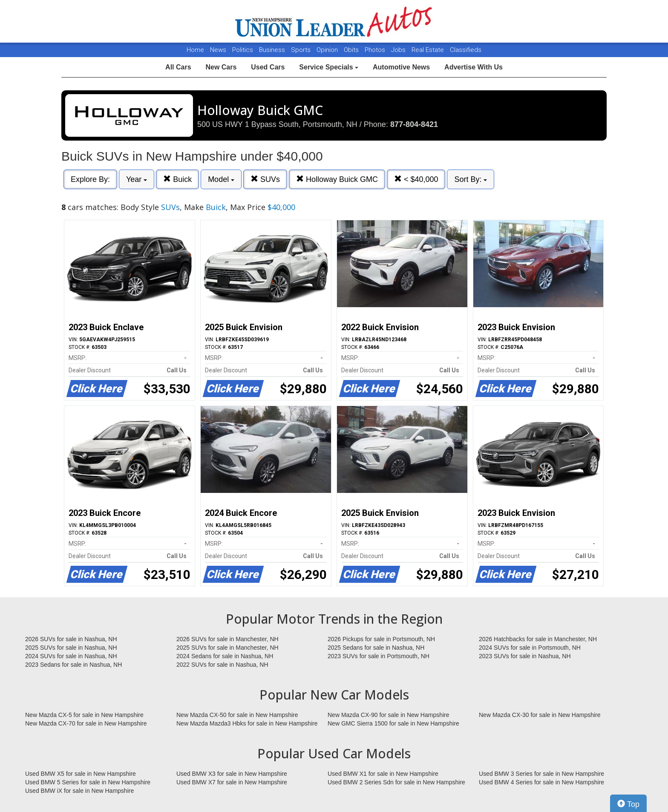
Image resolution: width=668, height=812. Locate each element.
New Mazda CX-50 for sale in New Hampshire (237, 715)
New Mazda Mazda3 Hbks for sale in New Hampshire (247, 723)
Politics (243, 50)
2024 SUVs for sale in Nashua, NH (71, 656)
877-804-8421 (414, 124)
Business (273, 50)
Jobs (399, 50)
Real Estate (429, 50)
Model (221, 179)
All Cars (178, 67)
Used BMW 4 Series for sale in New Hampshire (541, 782)
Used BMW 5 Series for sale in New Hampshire (88, 782)
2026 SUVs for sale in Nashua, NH (71, 639)
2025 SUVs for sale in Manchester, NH (227, 648)
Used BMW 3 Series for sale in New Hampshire (541, 774)
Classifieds (466, 50)
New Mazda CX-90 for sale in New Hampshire (389, 715)
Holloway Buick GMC (337, 179)
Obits (352, 50)
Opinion (328, 50)
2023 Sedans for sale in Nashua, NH (73, 665)
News (218, 50)
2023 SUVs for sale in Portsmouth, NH (379, 656)
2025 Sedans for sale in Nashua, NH (376, 648)
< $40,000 (416, 179)
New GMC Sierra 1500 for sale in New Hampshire (393, 723)
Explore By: (90, 179)
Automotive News (401, 67)
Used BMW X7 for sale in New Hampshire (232, 782)
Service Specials (329, 67)
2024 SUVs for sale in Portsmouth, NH (530, 648)
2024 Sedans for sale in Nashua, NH (225, 656)
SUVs (265, 179)
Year (137, 179)
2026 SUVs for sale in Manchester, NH (227, 639)
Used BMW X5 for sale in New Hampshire (81, 774)
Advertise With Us (474, 67)
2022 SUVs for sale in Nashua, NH (222, 665)
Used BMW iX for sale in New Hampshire (79, 791)
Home (195, 50)
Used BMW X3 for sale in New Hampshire (232, 774)
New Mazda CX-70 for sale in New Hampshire (86, 723)
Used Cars (268, 67)
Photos (376, 50)
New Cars (221, 67)
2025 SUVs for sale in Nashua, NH (71, 648)
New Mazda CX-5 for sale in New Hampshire (84, 715)
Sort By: (471, 179)
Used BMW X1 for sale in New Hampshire (383, 774)
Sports (302, 50)
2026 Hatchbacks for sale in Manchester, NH (538, 639)
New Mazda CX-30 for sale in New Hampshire (540, 715)
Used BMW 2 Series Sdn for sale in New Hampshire (396, 782)
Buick (177, 179)
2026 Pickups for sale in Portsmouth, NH (381, 639)
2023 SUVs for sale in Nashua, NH (525, 656)
